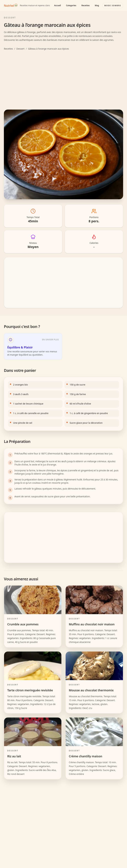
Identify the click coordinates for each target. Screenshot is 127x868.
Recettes (86, 5)
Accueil (58, 5)
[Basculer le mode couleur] (113, 6)
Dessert (20, 49)
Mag (97, 5)
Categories (71, 5)
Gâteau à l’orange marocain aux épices (49, 49)
